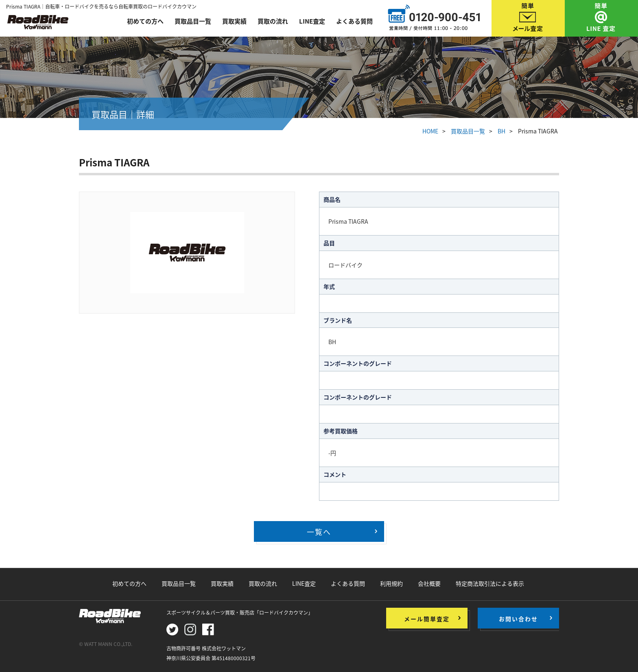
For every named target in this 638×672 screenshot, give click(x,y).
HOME (430, 131)
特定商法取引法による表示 (490, 583)
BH (501, 131)
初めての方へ (145, 21)
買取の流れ (273, 21)
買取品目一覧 (193, 21)
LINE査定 (312, 21)
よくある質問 (354, 21)
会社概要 (429, 583)
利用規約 (391, 583)
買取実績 (234, 21)
